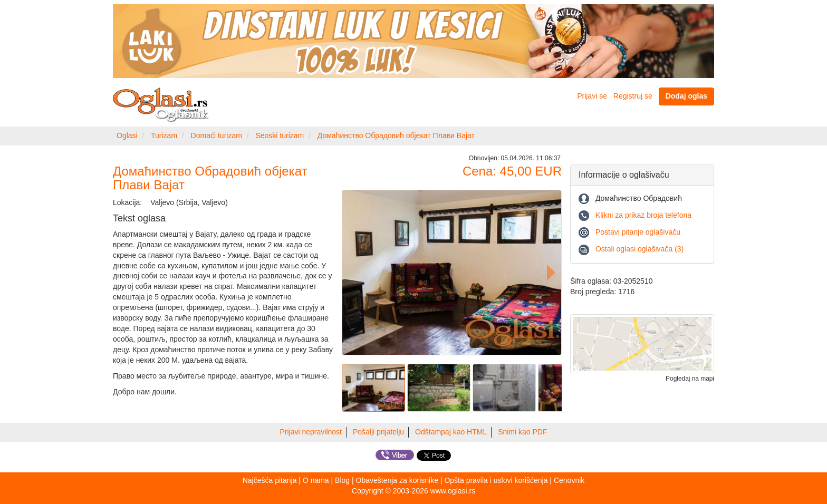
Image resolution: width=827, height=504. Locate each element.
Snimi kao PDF (522, 432)
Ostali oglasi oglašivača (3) (640, 249)
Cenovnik (569, 480)
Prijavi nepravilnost (311, 432)
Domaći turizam (217, 135)
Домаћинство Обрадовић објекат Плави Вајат (396, 135)
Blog (342, 480)
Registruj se (633, 96)
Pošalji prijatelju (378, 432)
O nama (316, 480)
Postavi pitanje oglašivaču (638, 232)
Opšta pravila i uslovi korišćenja (496, 480)
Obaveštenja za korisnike (397, 480)
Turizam (164, 135)
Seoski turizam (280, 135)
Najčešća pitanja (270, 480)
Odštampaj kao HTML (451, 432)
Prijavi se (592, 96)
